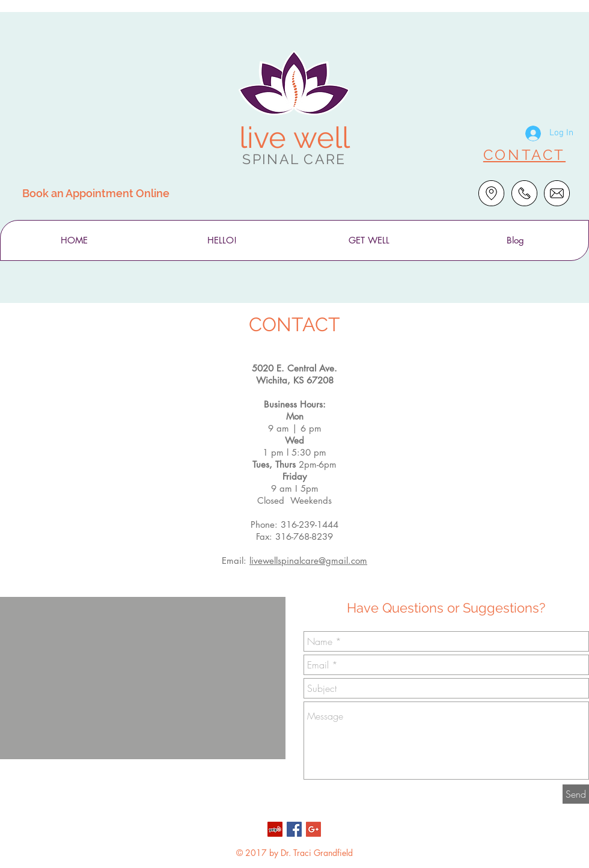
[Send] (576, 794)
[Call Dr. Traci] (524, 193)
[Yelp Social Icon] (275, 829)
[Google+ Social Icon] (313, 829)
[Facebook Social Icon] (294, 829)
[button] (221, 240)
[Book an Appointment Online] (96, 193)
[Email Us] (557, 193)
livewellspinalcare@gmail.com (308, 561)
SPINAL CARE (294, 159)
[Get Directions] (491, 193)
